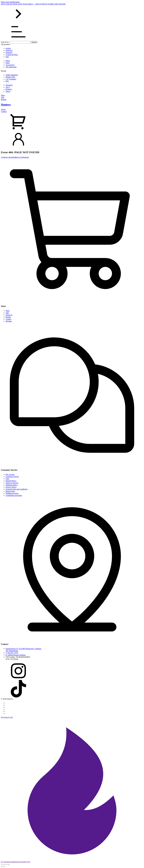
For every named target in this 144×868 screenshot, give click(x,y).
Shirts (8, 61)
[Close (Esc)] (9, 865)
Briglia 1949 (10, 77)
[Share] (7, 865)
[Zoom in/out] (2, 865)
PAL (7, 81)
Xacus (8, 91)
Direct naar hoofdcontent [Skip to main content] (10, 2)
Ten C (8, 87)
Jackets (8, 48)
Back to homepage (22, 157)
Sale (7, 57)
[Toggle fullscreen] (4, 865)
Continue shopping (8, 157)
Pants (8, 63)
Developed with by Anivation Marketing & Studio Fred (72, 790)
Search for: (5, 42)
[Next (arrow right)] (4, 867)
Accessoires (10, 65)
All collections (11, 67)
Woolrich (9, 85)
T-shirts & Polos (12, 55)
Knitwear (9, 50)
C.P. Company (11, 79)
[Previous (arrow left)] (2, 867)
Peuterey (9, 89)
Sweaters (9, 53)
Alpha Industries (12, 75)
